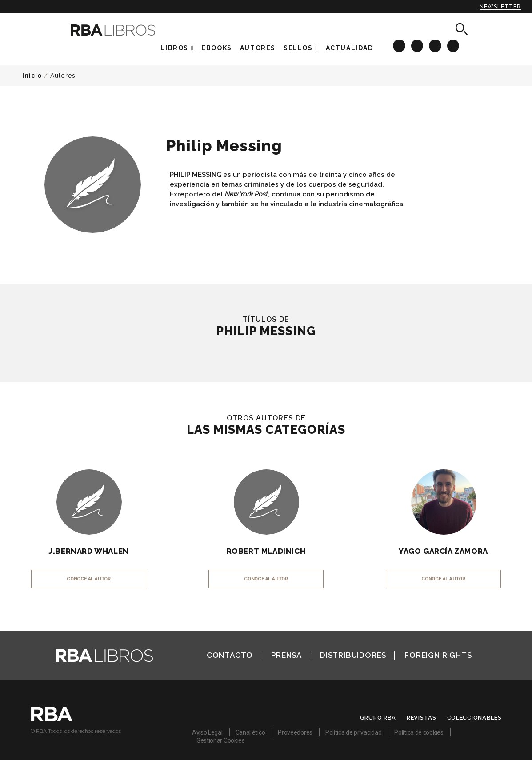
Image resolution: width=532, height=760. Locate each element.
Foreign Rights (438, 655)
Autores (63, 76)
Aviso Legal (207, 732)
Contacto (230, 655)
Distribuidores (353, 655)
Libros (174, 48)
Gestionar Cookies (221, 740)
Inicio (32, 76)
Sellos (298, 48)
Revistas (422, 718)
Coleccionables (474, 718)
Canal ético (250, 732)
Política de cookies (419, 732)
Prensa (286, 655)
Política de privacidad (353, 732)
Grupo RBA (378, 718)
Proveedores (295, 732)
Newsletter (500, 7)
